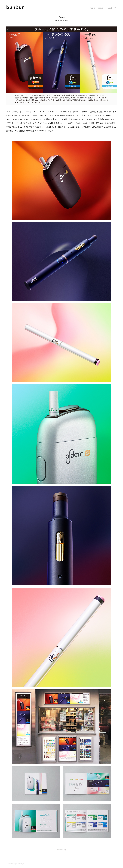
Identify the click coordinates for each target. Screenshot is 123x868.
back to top (61, 850)
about (100, 8)
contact (109, 8)
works (92, 8)
